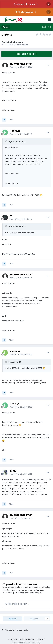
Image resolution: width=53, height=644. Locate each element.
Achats (25, 45)
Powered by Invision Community (27, 643)
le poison (15, 351)
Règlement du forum (24, 4)
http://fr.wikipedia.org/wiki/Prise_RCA (19, 254)
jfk (11, 216)
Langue (13, 639)
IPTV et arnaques (24, 12)
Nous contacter (27, 639)
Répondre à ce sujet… (17, 604)
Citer (11, 120)
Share (13, 619)
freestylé (15, 131)
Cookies (41, 639)
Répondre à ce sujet (26, 54)
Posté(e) (21, 67)
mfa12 (13, 471)
